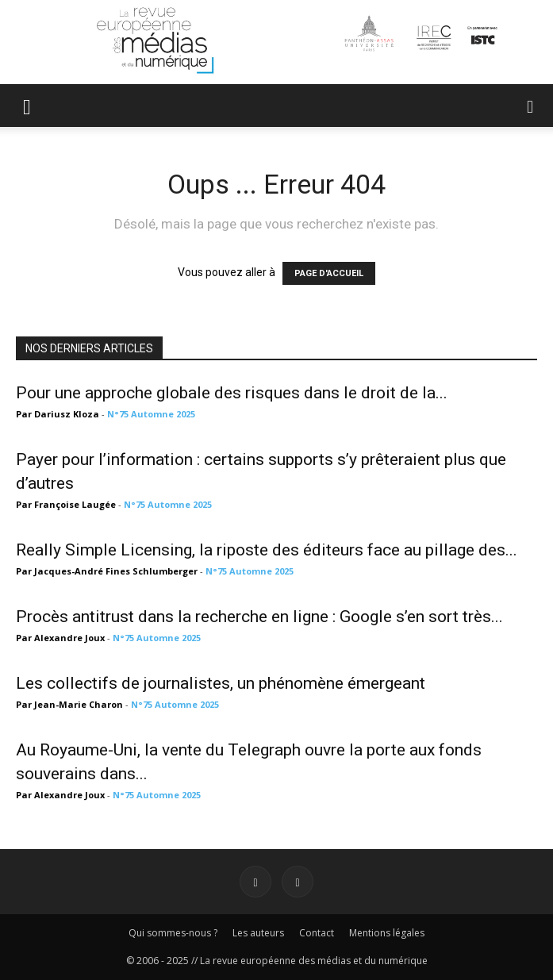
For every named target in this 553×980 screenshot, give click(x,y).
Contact (317, 933)
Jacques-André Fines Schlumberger (116, 571)
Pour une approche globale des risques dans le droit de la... (232, 393)
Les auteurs (258, 933)
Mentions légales (387, 933)
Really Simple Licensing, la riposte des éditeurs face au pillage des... (267, 550)
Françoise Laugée (75, 504)
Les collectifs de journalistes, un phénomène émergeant (221, 683)
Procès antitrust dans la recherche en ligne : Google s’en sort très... (259, 617)
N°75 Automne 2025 (151, 414)
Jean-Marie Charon (79, 704)
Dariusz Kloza (67, 414)
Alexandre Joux (69, 638)
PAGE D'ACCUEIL (329, 273)
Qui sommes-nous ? (173, 933)
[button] (27, 106)
